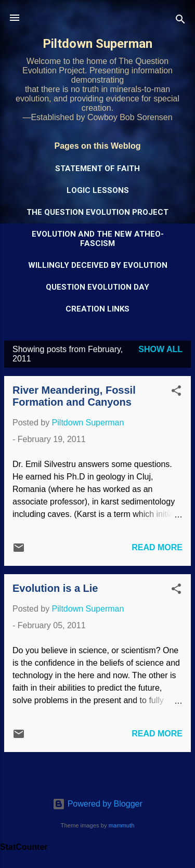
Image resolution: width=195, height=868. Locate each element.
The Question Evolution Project (97, 212)
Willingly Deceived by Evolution (98, 265)
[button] (176, 392)
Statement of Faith (97, 169)
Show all (160, 349)
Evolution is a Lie (55, 588)
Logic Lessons (98, 190)
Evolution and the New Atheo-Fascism (98, 239)
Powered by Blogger (97, 804)
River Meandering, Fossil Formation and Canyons (74, 396)
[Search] (180, 21)
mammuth (122, 825)
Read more (157, 547)
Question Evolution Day (97, 287)
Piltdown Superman (97, 44)
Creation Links (97, 309)
